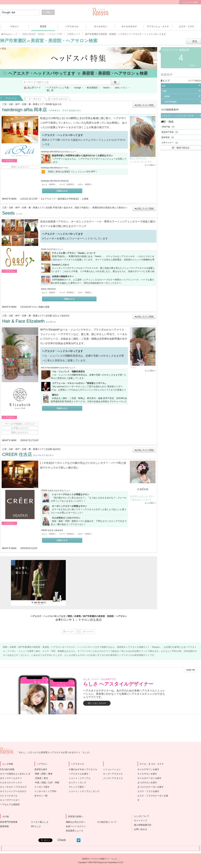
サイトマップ (139, 821)
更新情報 (4, 826)
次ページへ (88, 632)
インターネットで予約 (45, 791)
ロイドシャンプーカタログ (13, 791)
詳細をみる (62, 191)
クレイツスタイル (9, 796)
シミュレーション (112, 769)
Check (62, 840)
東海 (50, 774)
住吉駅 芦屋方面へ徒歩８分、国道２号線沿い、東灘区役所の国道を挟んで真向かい (87, 208)
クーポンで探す (42, 787)
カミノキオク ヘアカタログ (13, 787)
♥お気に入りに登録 (144, 105)
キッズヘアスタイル (113, 774)
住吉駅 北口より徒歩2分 (58, 316)
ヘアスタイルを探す (79, 774)
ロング (83, 783)
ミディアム (85, 778)
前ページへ (69, 632)
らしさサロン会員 (190, 2)
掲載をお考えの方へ (76, 822)
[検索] (19, 12)
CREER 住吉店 (28, 454)
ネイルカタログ (129, 26)
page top (191, 670)
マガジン (14, 26)
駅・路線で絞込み (181, 148)
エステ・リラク (187, 26)
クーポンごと (36, 98)
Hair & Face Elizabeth (29, 321)
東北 (46, 778)
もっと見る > (150, 165)
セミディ (73, 783)
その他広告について (107, 822)
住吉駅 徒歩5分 (53, 449)
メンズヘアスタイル (113, 778)
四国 (44, 783)
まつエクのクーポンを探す (151, 787)
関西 (44, 774)
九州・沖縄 (54, 783)
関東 (37, 774)
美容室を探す (41, 769)
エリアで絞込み (195, 81)
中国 (37, 783)
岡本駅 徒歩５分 (54, 104)
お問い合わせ (139, 829)
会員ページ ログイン (76, 826)
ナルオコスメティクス (11, 783)
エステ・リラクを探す (148, 791)
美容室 (43, 26)
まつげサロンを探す (147, 783)
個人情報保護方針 (142, 825)
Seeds (12, 213)
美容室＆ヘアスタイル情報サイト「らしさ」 (100, 859)
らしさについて (141, 816)
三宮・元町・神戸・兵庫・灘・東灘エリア (23, 104)
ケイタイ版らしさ (40, 822)
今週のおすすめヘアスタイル (83, 769)
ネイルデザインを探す (148, 769)
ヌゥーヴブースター (10, 800)
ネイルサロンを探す (147, 774)
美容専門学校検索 (9, 822)
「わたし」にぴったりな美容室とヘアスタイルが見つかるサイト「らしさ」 (54, 752)
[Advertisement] (108, 583)
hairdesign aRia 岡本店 (42, 110)
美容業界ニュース (75, 831)
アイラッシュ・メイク (158, 26)
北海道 (38, 778)
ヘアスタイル (72, 26)
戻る (195, 41)
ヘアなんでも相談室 (10, 804)
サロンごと (12, 98)
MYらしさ (36, 826)
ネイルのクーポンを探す (149, 778)
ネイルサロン (100, 26)
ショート (73, 778)
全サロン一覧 (41, 796)
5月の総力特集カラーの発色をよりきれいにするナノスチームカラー (15, 774)
